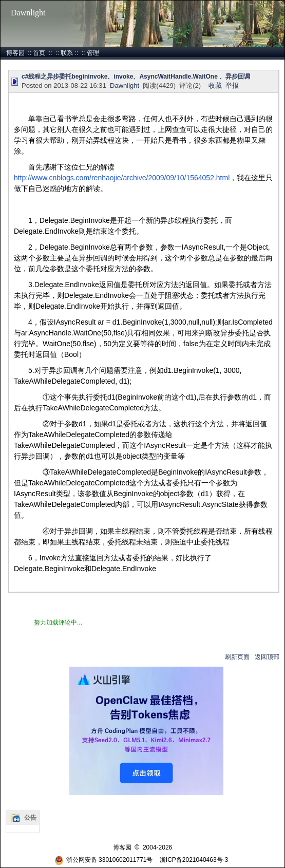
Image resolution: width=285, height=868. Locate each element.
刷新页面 (237, 657)
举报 (232, 86)
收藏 (215, 86)
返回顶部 (267, 657)
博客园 (15, 53)
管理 (93, 53)
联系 (67, 53)
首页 (39, 53)
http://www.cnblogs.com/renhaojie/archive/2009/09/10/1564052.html (122, 178)
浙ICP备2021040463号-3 (194, 860)
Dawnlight (28, 13)
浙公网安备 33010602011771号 (104, 860)
